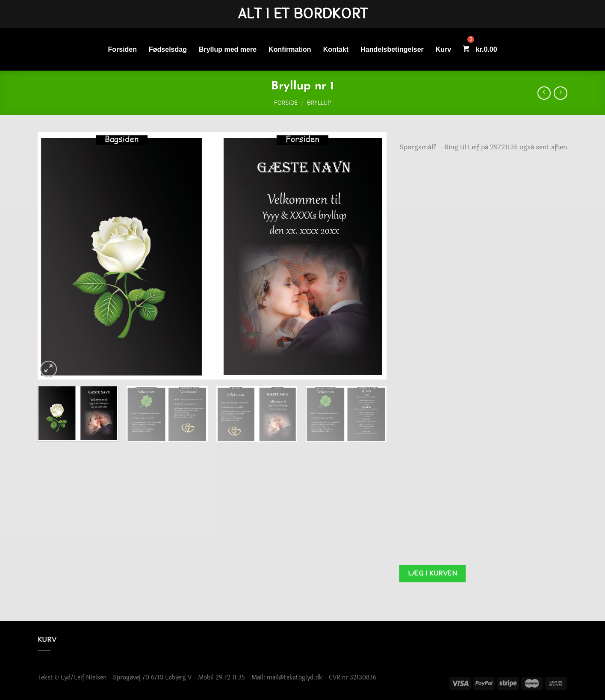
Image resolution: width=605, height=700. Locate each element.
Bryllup (319, 103)
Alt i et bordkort (303, 14)
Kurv (443, 49)
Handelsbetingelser (392, 49)
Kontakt (336, 49)
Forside (286, 103)
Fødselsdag (168, 49)
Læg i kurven (433, 573)
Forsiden (122, 49)
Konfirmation (290, 49)
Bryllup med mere (228, 49)
